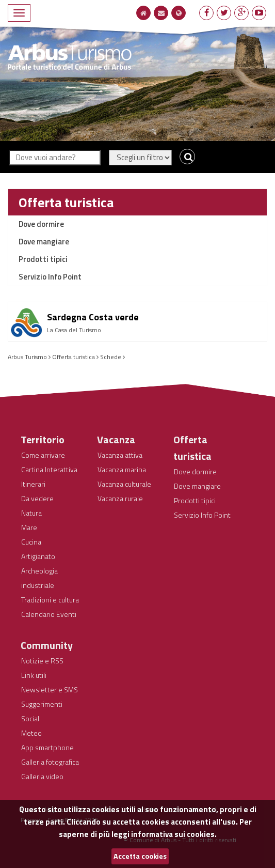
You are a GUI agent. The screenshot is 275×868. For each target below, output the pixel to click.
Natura (31, 513)
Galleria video (42, 776)
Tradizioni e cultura (50, 600)
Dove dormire (41, 224)
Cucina (31, 542)
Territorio (43, 439)
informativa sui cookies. (174, 834)
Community (47, 645)
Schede (111, 357)
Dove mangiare (44, 242)
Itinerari (33, 484)
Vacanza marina (122, 469)
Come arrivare (43, 455)
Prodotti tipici (43, 259)
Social (30, 718)
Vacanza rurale (120, 498)
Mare (29, 527)
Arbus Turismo (27, 357)
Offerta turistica (66, 202)
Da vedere (37, 498)
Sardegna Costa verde (93, 317)
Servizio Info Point (50, 277)
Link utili (34, 675)
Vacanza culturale (124, 484)
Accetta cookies (140, 856)
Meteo (31, 733)
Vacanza (116, 439)
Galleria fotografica (50, 762)
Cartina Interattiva (49, 469)
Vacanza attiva (120, 455)
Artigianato (38, 556)
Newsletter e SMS (50, 689)
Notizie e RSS (42, 661)
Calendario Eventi (49, 614)
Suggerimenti (42, 704)
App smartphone (47, 747)
